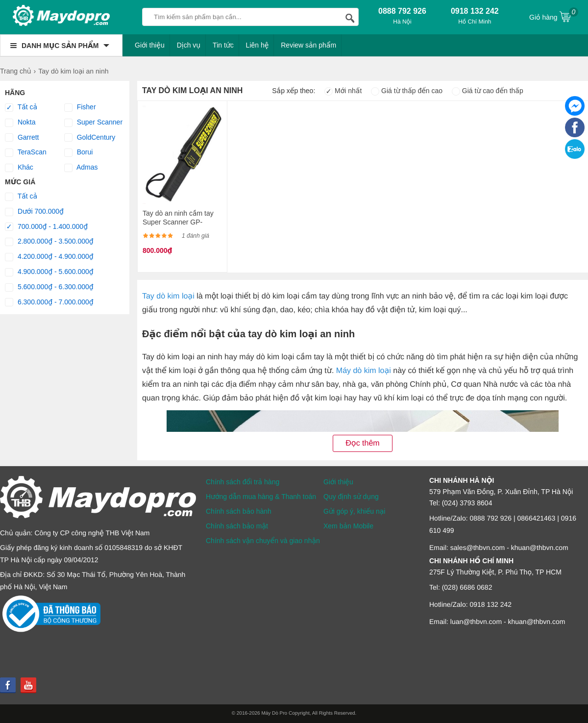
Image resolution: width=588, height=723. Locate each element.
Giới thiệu (150, 45)
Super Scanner (93, 123)
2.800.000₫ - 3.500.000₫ (49, 242)
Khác (19, 168)
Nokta (20, 123)
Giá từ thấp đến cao (407, 91)
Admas (81, 168)
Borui (79, 152)
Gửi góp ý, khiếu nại (354, 511)
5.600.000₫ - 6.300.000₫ (49, 287)
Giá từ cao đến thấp (488, 91)
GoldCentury (90, 138)
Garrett (22, 138)
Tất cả (21, 107)
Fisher (80, 107)
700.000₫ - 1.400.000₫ (46, 227)
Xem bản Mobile (348, 526)
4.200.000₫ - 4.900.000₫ (49, 257)
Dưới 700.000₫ (34, 212)
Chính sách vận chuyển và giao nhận (263, 541)
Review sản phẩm (308, 45)
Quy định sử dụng (351, 497)
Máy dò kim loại (364, 371)
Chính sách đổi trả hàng (243, 482)
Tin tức (223, 45)
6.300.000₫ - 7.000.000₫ (49, 302)
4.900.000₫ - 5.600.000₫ (49, 272)
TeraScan (26, 152)
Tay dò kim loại (168, 296)
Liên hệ (257, 45)
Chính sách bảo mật (237, 526)
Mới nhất (343, 91)
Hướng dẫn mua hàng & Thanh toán (261, 497)
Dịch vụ (189, 45)
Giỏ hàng (554, 16)
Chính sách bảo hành (239, 511)
